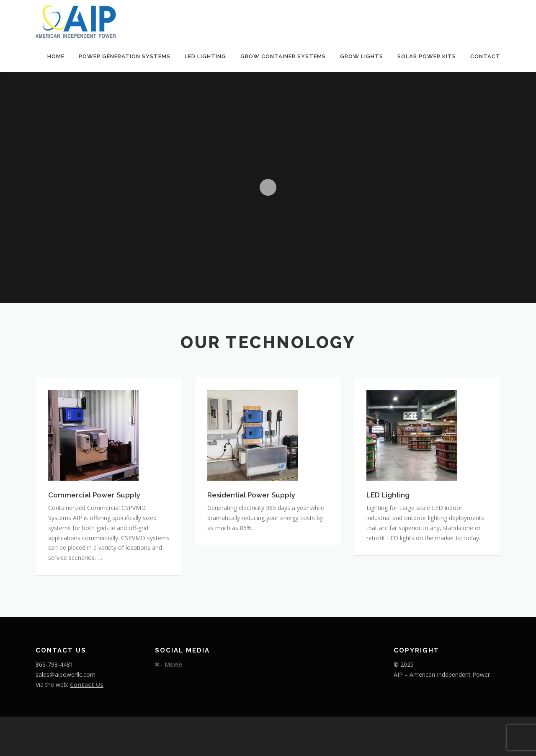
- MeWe (169, 664)
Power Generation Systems (125, 56)
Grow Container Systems (283, 56)
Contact (485, 56)
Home (56, 56)
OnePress (311, 736)
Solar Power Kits (427, 56)
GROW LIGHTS (362, 56)
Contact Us (87, 685)
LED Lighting (205, 56)
